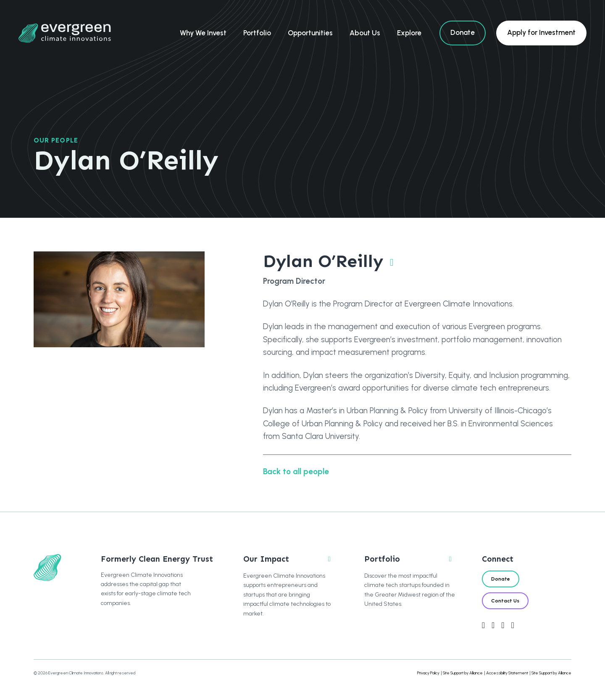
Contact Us (505, 601)
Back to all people (296, 472)
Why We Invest (203, 33)
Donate (463, 32)
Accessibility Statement (507, 673)
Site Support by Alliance (463, 673)
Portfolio (257, 33)
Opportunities (310, 33)
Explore (409, 33)
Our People (56, 140)
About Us (365, 33)
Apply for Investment (541, 32)
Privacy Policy (428, 673)
